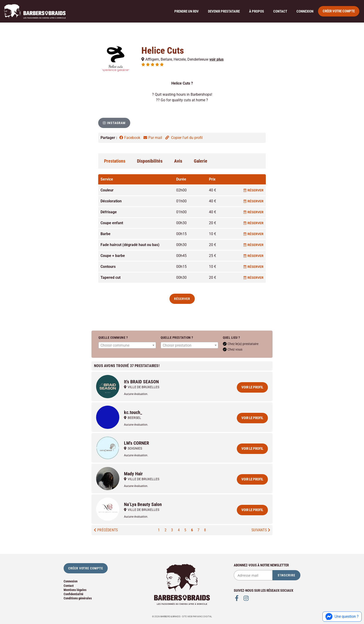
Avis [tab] (178, 161)
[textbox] (127, 345)
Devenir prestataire (224, 11)
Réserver (253, 190)
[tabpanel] (182, 229)
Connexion (305, 11)
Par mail (153, 138)
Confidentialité (73, 594)
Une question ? (342, 617)
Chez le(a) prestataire (241, 344)
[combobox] (127, 345)
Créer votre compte (339, 11)
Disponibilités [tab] (150, 161)
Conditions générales (78, 598)
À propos (257, 11)
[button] (114, 123)
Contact (280, 11)
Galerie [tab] (201, 161)
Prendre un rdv (187, 11)
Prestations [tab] (115, 161)
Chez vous (233, 349)
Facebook (130, 138)
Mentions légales (75, 590)
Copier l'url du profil (184, 138)
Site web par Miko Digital (197, 616)
